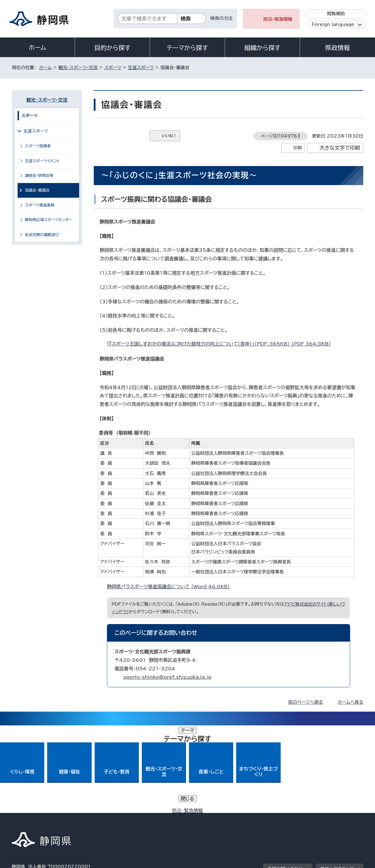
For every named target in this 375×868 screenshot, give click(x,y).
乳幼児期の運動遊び (42, 235)
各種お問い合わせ (285, 781)
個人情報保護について (105, 818)
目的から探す (112, 48)
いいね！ (169, 136)
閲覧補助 (336, 14)
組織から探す (262, 48)
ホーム (37, 47)
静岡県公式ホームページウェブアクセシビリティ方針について (207, 818)
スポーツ (113, 68)
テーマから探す (187, 48)
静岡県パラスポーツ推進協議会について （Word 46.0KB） (171, 587)
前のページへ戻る (306, 702)
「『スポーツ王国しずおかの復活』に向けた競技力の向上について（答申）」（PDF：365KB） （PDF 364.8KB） (221, 344)
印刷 (298, 148)
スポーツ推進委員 (40, 205)
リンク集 (295, 818)
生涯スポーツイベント (42, 161)
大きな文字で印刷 (340, 148)
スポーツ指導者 (38, 146)
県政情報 (337, 48)
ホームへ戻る (351, 702)
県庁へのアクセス (337, 781)
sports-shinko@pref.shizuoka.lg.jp (167, 677)
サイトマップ (336, 818)
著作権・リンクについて (39, 818)
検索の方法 (221, 18)
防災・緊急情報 (278, 19)
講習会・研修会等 (39, 176)
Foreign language (333, 24)
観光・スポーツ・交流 (78, 68)
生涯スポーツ (141, 68)
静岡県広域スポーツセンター (49, 220)
